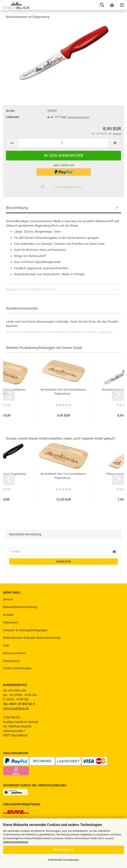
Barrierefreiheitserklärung (20, 607)
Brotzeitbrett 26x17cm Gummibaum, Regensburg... (63, 476)
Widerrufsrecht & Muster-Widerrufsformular (32, 638)
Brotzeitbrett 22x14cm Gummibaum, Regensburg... (63, 392)
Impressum (11, 622)
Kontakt (8, 615)
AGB (6, 646)
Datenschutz (11, 661)
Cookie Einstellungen (17, 668)
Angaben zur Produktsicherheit (31, 289)
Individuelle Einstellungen (63, 860)
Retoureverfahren (14, 653)
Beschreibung (17, 208)
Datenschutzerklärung (16, 842)
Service (8, 599)
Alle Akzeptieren (63, 850)
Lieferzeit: (13, 117)
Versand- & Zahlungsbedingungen (25, 630)
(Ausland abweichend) (78, 117)
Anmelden (106, 332)
